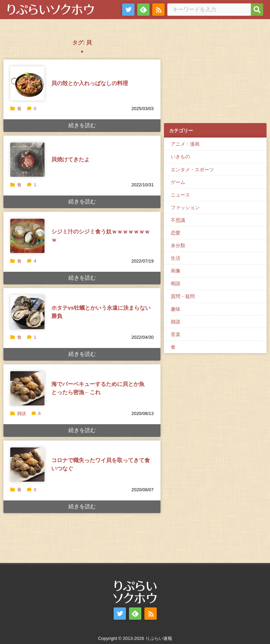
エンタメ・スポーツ (192, 170)
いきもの (180, 157)
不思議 (178, 220)
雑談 (22, 413)
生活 (176, 258)
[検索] (257, 10)
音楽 (176, 334)
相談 (176, 283)
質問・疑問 (183, 296)
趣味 (176, 309)
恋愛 (176, 233)
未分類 (178, 245)
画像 (176, 271)
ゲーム (178, 182)
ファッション (185, 207)
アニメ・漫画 (185, 144)
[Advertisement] (215, 76)
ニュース (180, 195)
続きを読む (82, 125)
